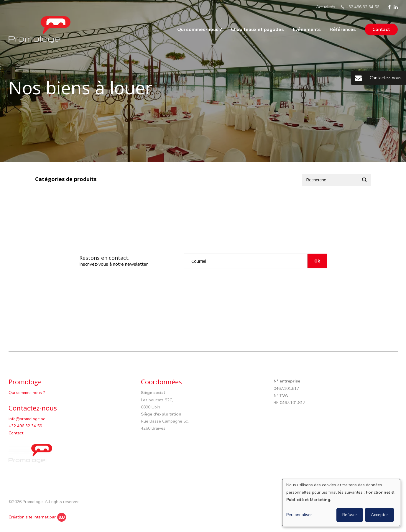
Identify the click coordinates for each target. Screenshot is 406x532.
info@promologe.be (27, 419)
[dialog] (341, 503)
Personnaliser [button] (299, 515)
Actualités (326, 7)
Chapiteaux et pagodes (257, 29)
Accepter (379, 515)
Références (343, 29)
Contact (381, 29)
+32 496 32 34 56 (25, 426)
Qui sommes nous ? (27, 393)
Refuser (350, 515)
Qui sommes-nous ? (200, 29)
